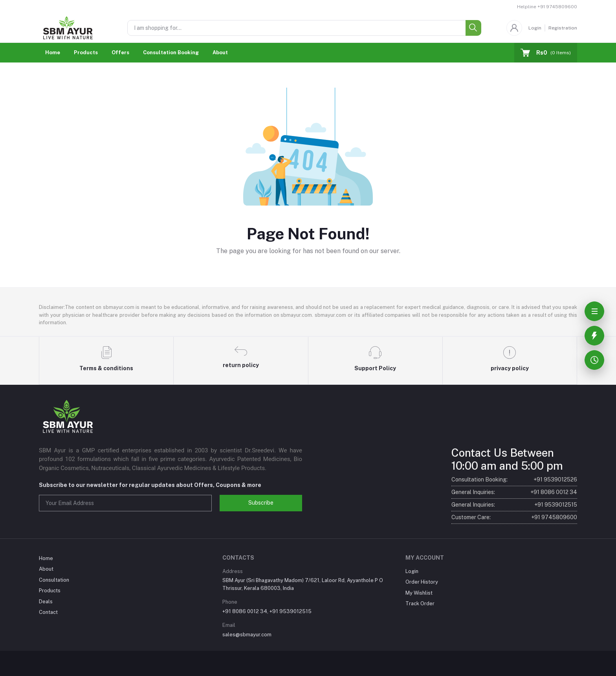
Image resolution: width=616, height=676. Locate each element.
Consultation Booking (171, 52)
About (220, 52)
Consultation (54, 580)
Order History (422, 582)
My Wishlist (419, 593)
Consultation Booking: (514, 480)
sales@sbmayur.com (247, 635)
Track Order (420, 603)
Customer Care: (514, 517)
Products (86, 52)
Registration (563, 28)
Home (53, 52)
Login (535, 28)
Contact (48, 612)
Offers (120, 52)
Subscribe (261, 503)
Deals (46, 602)
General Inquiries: (514, 492)
